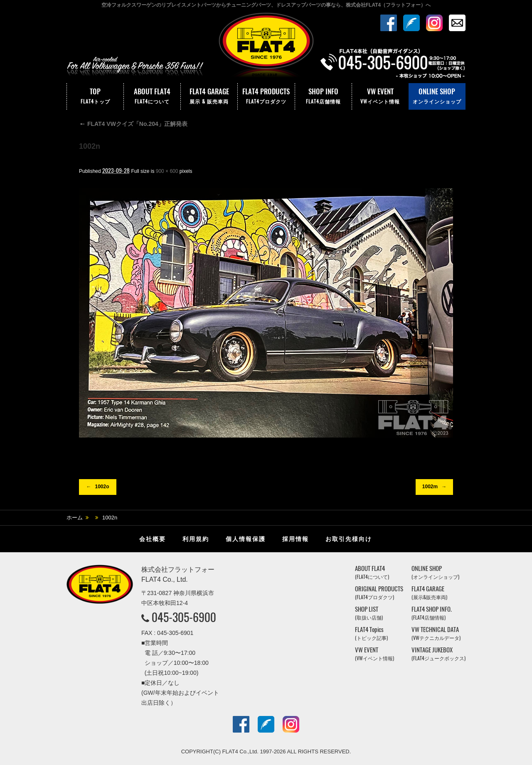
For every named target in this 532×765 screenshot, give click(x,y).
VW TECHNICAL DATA (436, 633)
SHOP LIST (369, 613)
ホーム (75, 518)
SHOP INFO (323, 96)
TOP (95, 96)
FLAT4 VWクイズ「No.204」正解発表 (133, 124)
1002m (430, 487)
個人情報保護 (246, 539)
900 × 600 (167, 171)
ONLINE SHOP (437, 96)
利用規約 (196, 539)
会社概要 (153, 539)
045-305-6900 (184, 617)
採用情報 (296, 539)
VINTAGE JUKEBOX (438, 654)
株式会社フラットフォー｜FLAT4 (266, 47)
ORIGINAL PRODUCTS (379, 593)
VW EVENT (380, 96)
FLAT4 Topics (371, 633)
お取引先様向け (349, 539)
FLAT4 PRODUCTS (266, 96)
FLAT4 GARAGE (209, 96)
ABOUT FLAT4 (152, 96)
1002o (102, 487)
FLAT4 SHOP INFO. (432, 613)
